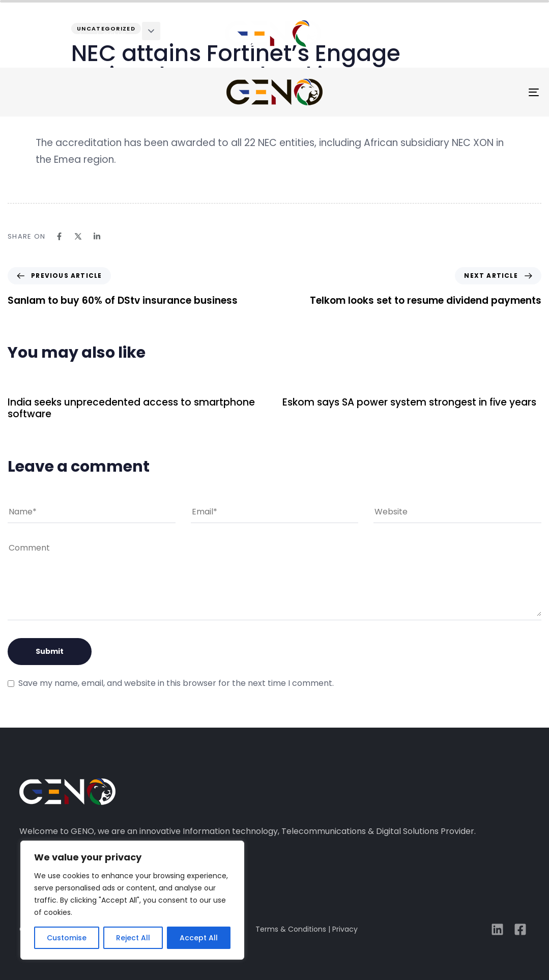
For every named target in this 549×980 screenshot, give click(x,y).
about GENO (100, 36)
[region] (132, 900)
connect (502, 36)
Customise (67, 938)
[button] (151, 31)
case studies (366, 36)
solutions (183, 36)
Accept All (199, 938)
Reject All (133, 938)
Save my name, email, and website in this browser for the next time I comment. (176, 683)
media (439, 36)
